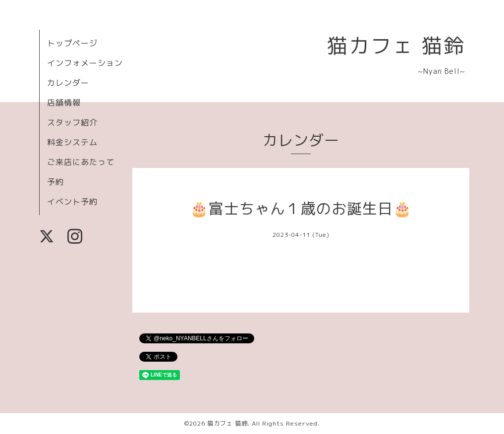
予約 (56, 182)
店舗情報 (64, 103)
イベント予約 (72, 202)
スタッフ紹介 (72, 122)
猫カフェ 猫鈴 (396, 45)
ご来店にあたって (81, 162)
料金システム (72, 142)
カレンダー (68, 83)
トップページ (72, 43)
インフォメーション (85, 63)
